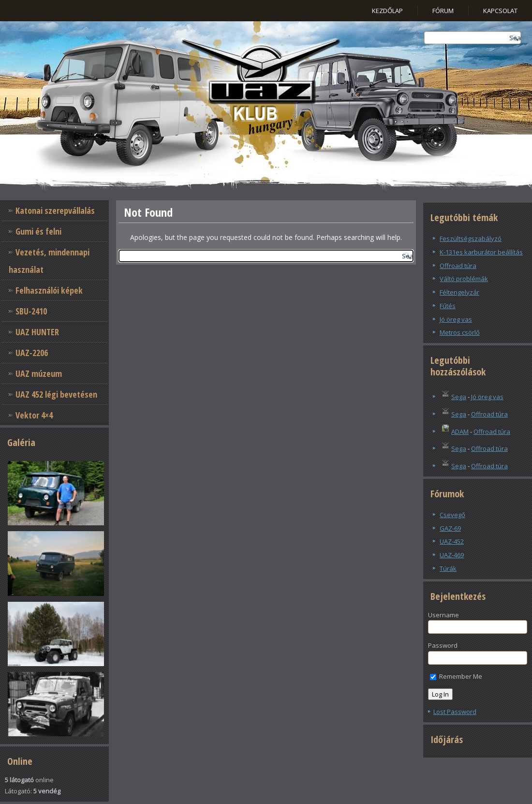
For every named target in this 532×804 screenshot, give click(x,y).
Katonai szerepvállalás (55, 210)
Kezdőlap (387, 11)
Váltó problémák (464, 279)
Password (443, 645)
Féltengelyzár (459, 292)
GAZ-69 (450, 528)
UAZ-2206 (32, 353)
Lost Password (455, 712)
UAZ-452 (452, 541)
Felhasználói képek (49, 290)
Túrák (448, 568)
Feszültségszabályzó (471, 238)
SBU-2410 (31, 311)
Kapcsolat (500, 11)
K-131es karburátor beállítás (481, 252)
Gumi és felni (38, 231)
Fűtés (448, 306)
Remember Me (456, 676)
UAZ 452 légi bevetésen (56, 394)
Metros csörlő (460, 332)
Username (443, 615)
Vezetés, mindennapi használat (49, 261)
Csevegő (452, 515)
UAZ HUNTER (37, 332)
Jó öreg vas (456, 319)
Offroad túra (458, 266)
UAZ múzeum (39, 373)
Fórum (443, 11)
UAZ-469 (452, 555)
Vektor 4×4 (34, 415)
